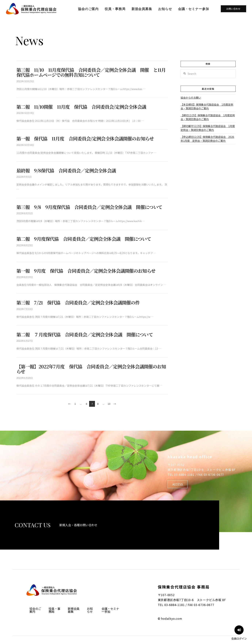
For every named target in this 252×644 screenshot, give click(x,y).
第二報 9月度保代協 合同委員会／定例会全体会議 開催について (84, 239)
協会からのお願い (191, 98)
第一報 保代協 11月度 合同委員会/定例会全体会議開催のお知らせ (85, 138)
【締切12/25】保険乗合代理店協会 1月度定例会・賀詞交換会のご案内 (208, 117)
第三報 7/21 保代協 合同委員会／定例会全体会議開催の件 (78, 302)
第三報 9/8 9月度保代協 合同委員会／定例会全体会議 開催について (89, 207)
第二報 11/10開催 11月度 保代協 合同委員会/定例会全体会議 (81, 107)
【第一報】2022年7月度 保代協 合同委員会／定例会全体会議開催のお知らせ (91, 369)
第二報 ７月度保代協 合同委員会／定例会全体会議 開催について (85, 334)
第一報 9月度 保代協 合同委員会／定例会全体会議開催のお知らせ (86, 271)
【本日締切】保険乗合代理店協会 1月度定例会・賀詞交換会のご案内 (207, 106)
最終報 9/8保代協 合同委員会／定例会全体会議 (66, 170)
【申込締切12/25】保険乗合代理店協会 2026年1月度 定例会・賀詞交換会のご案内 (207, 139)
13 (109, 404)
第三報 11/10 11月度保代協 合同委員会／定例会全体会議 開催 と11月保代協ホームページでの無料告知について (91, 72)
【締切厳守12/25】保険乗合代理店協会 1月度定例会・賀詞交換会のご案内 (208, 128)
